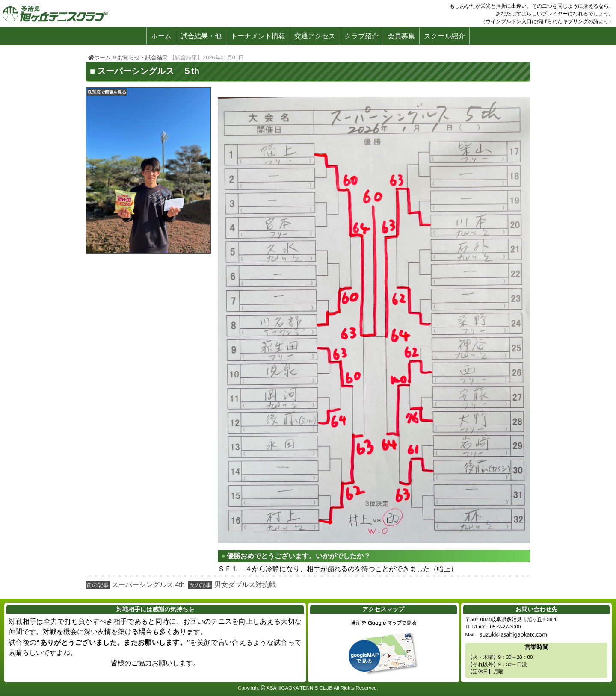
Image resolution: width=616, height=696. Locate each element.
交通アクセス (315, 36)
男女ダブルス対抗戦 (245, 585)
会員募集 (401, 36)
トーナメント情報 (258, 36)
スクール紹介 (444, 36)
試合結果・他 (201, 36)
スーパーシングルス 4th (148, 585)
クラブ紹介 (361, 36)
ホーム (161, 36)
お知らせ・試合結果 (143, 58)
